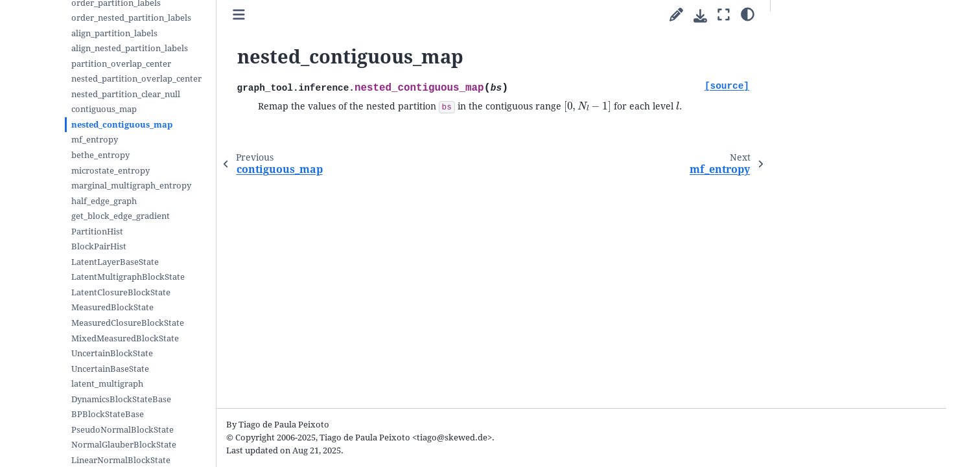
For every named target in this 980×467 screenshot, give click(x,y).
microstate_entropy (111, 171)
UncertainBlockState (112, 353)
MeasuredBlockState (112, 307)
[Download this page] (700, 16)
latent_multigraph (107, 384)
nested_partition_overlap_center (136, 79)
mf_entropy (95, 140)
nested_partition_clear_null (126, 94)
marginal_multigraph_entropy (131, 186)
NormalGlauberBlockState (124, 445)
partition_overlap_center (121, 64)
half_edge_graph (104, 201)
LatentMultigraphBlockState (128, 277)
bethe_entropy (100, 155)
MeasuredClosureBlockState (128, 323)
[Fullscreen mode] (724, 15)
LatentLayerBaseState (115, 262)
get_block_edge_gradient (121, 216)
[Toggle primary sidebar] (239, 15)
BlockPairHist (99, 246)
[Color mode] (748, 14)
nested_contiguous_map (122, 125)
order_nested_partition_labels (131, 18)
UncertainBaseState (110, 369)
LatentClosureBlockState (121, 292)
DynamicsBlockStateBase (121, 399)
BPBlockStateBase (108, 414)
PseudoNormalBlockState (122, 430)
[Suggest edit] (676, 15)
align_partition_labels (114, 33)
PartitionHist (97, 232)
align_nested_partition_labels (130, 48)
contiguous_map (104, 109)
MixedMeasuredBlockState (125, 338)
